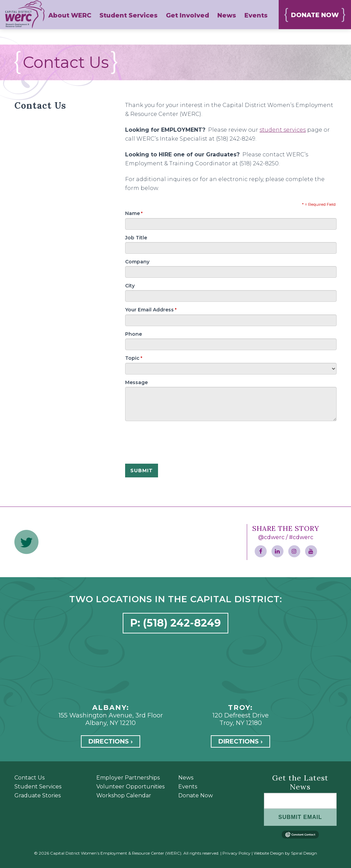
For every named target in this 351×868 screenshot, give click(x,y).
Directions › (111, 741)
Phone (134, 334)
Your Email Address (151, 310)
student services (283, 130)
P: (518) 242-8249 (175, 623)
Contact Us (29, 778)
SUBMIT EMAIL (300, 817)
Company (137, 262)
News (186, 778)
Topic (134, 358)
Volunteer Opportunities (130, 787)
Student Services (38, 787)
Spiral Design (304, 853)
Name (134, 213)
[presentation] (177, 438)
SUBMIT (142, 471)
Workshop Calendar (124, 795)
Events (188, 787)
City (130, 286)
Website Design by (272, 853)
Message (136, 382)
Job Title (136, 238)
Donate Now (196, 795)
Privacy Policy (237, 853)
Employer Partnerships (128, 778)
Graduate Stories (38, 795)
